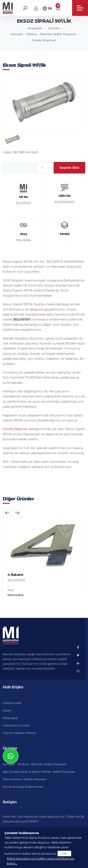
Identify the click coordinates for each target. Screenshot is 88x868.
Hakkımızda (12, 703)
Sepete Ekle (69, 168)
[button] (7, 513)
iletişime (36, 309)
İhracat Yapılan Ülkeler (19, 733)
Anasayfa (35, 28)
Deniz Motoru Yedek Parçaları (25, 779)
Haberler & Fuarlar (16, 725)
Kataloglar (10, 718)
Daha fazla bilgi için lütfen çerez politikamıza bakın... (40, 861)
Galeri (7, 710)
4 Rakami (15, 575)
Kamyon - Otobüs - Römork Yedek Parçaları (43, 34)
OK (64, 853)
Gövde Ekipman (44, 40)
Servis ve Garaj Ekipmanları (23, 787)
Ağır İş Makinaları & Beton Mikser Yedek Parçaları (39, 772)
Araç (11, 590)
